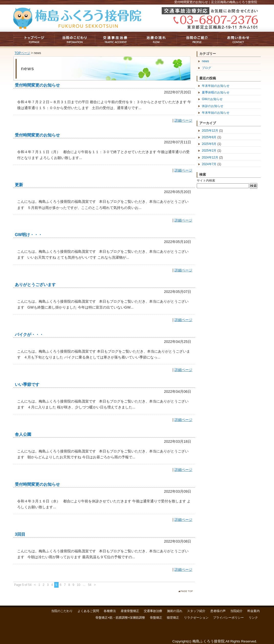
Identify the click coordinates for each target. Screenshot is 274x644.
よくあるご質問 (88, 611)
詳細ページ (183, 120)
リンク (253, 618)
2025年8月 (209, 137)
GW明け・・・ (29, 235)
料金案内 (254, 611)
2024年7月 (209, 164)
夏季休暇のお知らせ (216, 92)
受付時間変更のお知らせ (37, 85)
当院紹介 (236, 611)
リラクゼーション (196, 618)
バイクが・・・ (29, 335)
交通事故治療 (153, 611)
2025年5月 (209, 144)
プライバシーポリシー (228, 618)
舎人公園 (23, 434)
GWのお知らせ (212, 99)
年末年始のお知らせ (216, 86)
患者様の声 (218, 611)
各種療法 (110, 611)
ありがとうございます (35, 285)
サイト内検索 (206, 181)
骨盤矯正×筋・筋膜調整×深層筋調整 (120, 618)
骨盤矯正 (156, 618)
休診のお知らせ (213, 106)
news (205, 61)
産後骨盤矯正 (130, 611)
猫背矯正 (173, 618)
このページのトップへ (187, 592)
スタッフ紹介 (196, 611)
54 (90, 585)
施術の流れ (175, 611)
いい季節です (27, 384)
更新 (19, 185)
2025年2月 (209, 151)
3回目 (20, 534)
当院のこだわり (62, 611)
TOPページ (22, 53)
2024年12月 (210, 157)
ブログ (206, 68)
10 (78, 585)
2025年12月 (210, 131)
